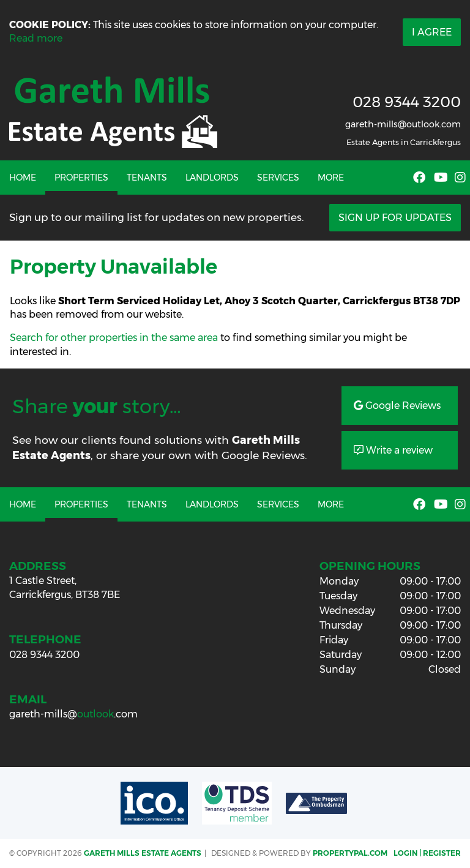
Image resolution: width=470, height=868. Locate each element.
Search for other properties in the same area (114, 338)
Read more (36, 38)
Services (278, 178)
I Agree (432, 32)
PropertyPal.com (350, 853)
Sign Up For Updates (395, 218)
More (331, 178)
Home (23, 178)
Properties (81, 178)
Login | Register (427, 853)
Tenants (147, 178)
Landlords (212, 178)
